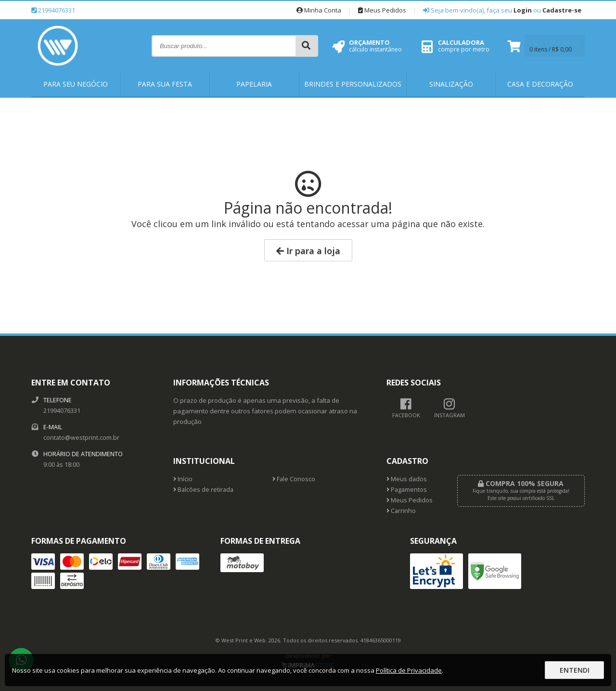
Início (183, 479)
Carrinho (401, 511)
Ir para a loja (308, 251)
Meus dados (407, 479)
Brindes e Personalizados (353, 84)
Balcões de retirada (203, 490)
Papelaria (254, 84)
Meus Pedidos (382, 10)
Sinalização (451, 84)
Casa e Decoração (540, 84)
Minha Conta (319, 10)
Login (523, 10)
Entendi (575, 670)
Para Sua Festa (165, 84)
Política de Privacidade (409, 670)
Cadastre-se (562, 10)
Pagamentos (407, 490)
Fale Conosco (294, 479)
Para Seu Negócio (76, 84)
